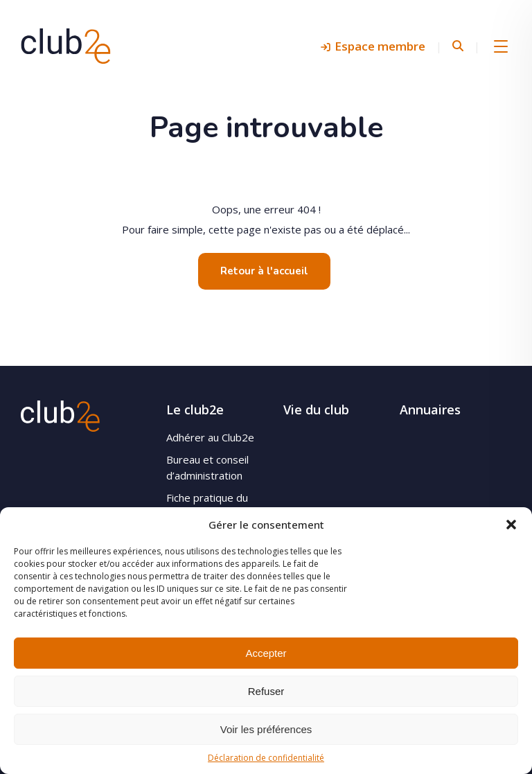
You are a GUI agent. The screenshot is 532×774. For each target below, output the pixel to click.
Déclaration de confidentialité (266, 758)
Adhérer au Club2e (210, 437)
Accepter (266, 653)
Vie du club (316, 410)
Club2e (66, 46)
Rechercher (458, 46)
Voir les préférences (266, 729)
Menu (501, 46)
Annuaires (430, 410)
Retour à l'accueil (264, 271)
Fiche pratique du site (207, 505)
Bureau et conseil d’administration (207, 467)
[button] (511, 525)
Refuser (266, 691)
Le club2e (195, 410)
